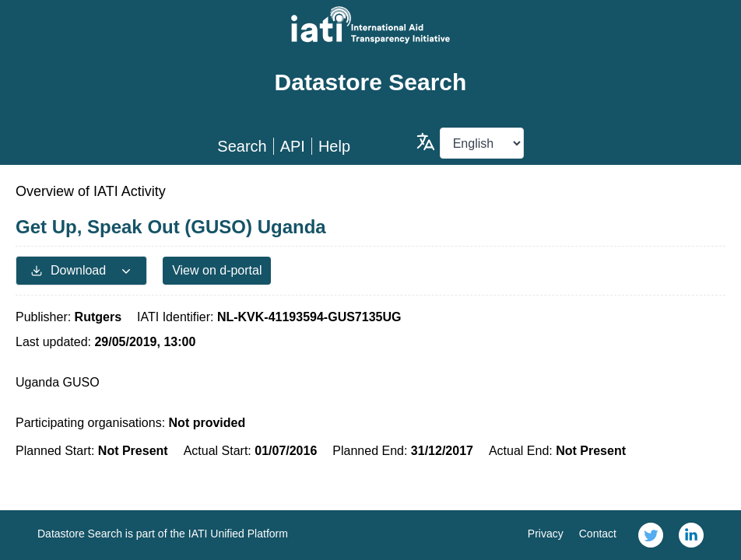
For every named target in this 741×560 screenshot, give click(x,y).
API (293, 146)
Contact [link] (598, 534)
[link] (651, 535)
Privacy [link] (546, 534)
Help (334, 146)
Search (242, 146)
